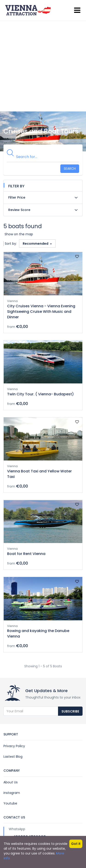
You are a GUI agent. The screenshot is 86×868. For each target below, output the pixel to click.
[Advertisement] (43, 66)
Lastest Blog (13, 757)
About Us (11, 782)
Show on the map (19, 234)
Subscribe (70, 711)
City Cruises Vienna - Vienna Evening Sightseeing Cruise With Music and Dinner (41, 312)
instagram (12, 793)
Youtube (10, 803)
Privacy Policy (14, 746)
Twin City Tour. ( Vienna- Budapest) (40, 394)
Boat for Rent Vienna (26, 554)
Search (70, 169)
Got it (76, 844)
